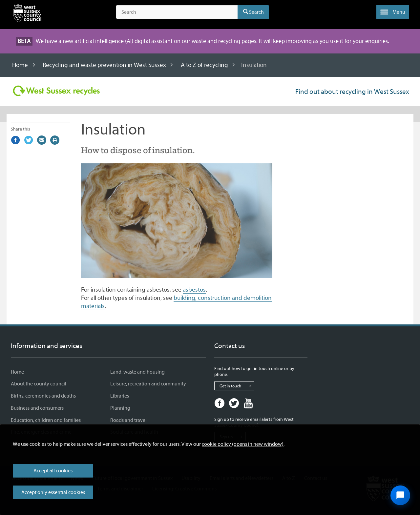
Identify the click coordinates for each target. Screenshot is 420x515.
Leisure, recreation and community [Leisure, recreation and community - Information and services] (148, 384)
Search (256, 12)
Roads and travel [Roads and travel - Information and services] (128, 420)
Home (20, 65)
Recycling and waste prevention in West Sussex (104, 65)
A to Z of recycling (204, 65)
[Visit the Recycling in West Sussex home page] (56, 91)
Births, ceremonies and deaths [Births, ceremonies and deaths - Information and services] (43, 396)
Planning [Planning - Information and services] (120, 408)
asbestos (194, 290)
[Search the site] (177, 12)
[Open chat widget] (400, 495)
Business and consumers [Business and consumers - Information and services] (37, 408)
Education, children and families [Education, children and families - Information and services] (46, 420)
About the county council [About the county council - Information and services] (39, 384)
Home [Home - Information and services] (17, 372)
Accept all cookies (53, 471)
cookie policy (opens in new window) (243, 444)
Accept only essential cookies (53, 492)
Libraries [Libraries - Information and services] (120, 396)
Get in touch (237, 386)
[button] (393, 12)
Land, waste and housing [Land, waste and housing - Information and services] (137, 372)
